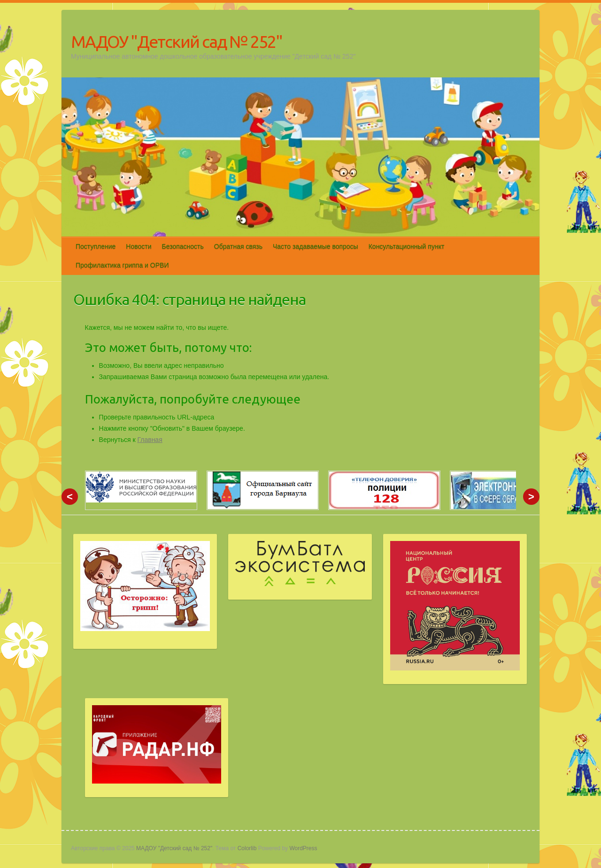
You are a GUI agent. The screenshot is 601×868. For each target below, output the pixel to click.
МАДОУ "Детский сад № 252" (177, 42)
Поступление (96, 246)
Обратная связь (238, 246)
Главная (150, 440)
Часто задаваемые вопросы (316, 246)
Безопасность (183, 246)
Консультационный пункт (407, 246)
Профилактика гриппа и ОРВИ (122, 265)
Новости (139, 246)
